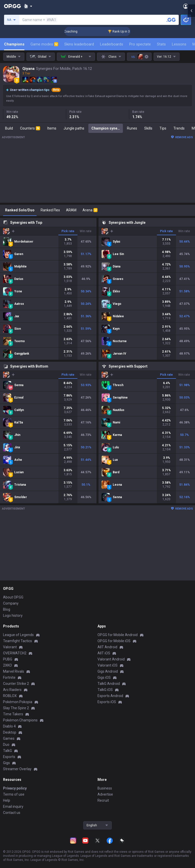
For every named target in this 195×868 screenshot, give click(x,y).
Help (7, 800)
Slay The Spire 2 (16, 708)
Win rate (86, 231)
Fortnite (9, 677)
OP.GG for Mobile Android (118, 635)
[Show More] (28, 6)
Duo (6, 745)
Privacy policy (15, 788)
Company (11, 603)
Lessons (179, 44)
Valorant (10, 647)
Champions (14, 44)
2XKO (7, 665)
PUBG (8, 659)
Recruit (103, 800)
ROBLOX (10, 696)
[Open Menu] (186, 6)
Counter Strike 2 (16, 684)
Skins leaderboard (79, 44)
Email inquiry (13, 807)
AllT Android (107, 647)
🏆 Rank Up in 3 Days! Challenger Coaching (68, 31)
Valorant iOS (108, 665)
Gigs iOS (104, 677)
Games (9, 738)
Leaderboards (112, 44)
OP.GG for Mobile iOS (114, 641)
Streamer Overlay (17, 769)
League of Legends (18, 635)
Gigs (6, 763)
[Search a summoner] (171, 20)
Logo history (13, 616)
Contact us (12, 813)
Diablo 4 (9, 726)
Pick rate (68, 231)
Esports (9, 757)
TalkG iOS (105, 690)
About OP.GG (13, 597)
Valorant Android (111, 659)
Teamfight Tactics (18, 641)
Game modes (44, 44)
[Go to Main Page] (12, 6)
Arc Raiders (12, 690)
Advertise (105, 794)
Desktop (10, 732)
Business (105, 788)
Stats (161, 44)
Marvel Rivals (14, 671)
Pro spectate (140, 44)
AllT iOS (104, 653)
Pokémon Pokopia (18, 702)
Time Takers (13, 714)
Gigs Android (108, 671)
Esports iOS (107, 702)
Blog (7, 609)
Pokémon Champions (20, 720)
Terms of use (14, 794)
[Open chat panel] (191, 91)
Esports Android (110, 696)
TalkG (7, 751)
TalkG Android (109, 684)
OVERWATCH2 (15, 653)
